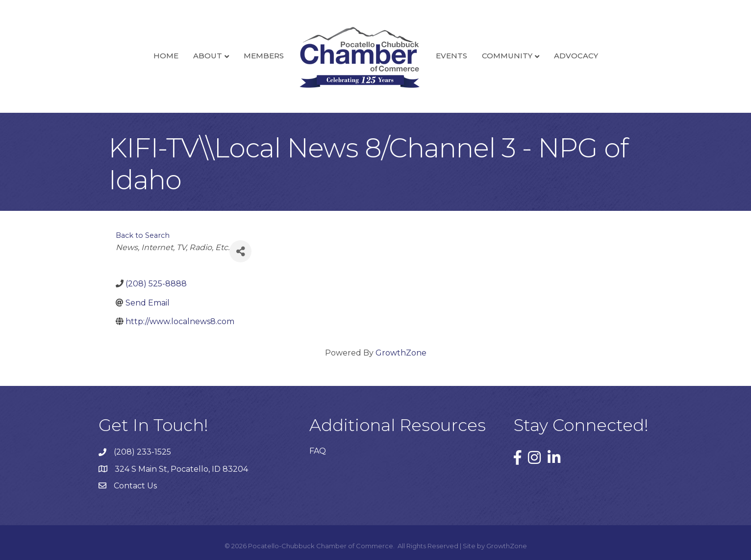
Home (166, 56)
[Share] (240, 251)
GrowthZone (401, 353)
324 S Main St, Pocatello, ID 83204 (181, 469)
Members (264, 56)
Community (507, 56)
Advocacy (576, 56)
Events (451, 56)
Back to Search (143, 235)
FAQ (318, 451)
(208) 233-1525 (142, 452)
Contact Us (135, 486)
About (208, 56)
